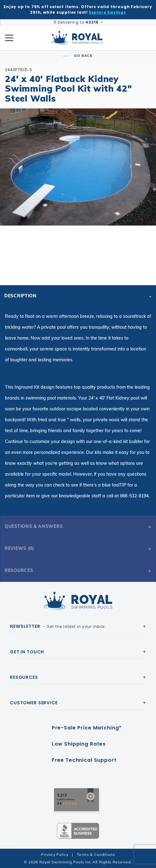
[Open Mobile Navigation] (9, 38)
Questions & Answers (34, 526)
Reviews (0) (19, 548)
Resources (19, 570)
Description (20, 296)
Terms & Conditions (96, 854)
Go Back (78, 56)
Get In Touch (27, 652)
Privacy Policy (55, 854)
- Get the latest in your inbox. (58, 626)
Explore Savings (107, 12)
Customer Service (34, 703)
